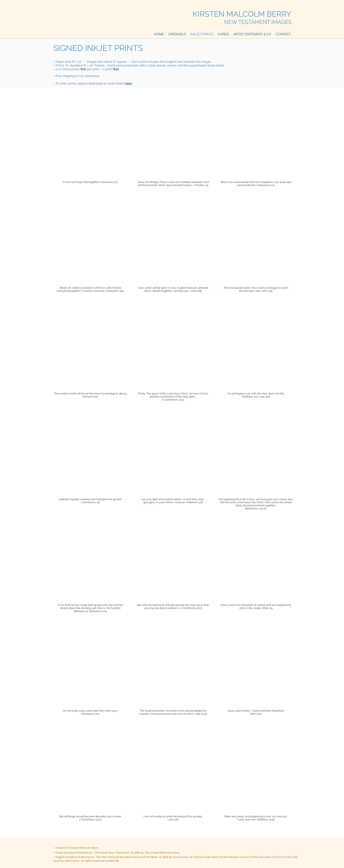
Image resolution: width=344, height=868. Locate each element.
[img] (90, 150)
